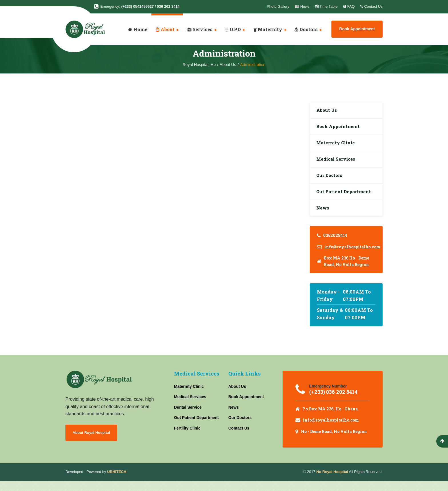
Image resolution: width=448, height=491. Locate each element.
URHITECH (117, 482)
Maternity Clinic (337, 146)
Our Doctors (331, 181)
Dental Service (188, 416)
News (324, 216)
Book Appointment (357, 29)
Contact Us (239, 437)
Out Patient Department (345, 199)
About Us (328, 111)
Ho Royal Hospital (332, 482)
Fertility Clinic (187, 437)
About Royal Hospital (93, 442)
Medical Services (337, 164)
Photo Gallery (278, 6)
